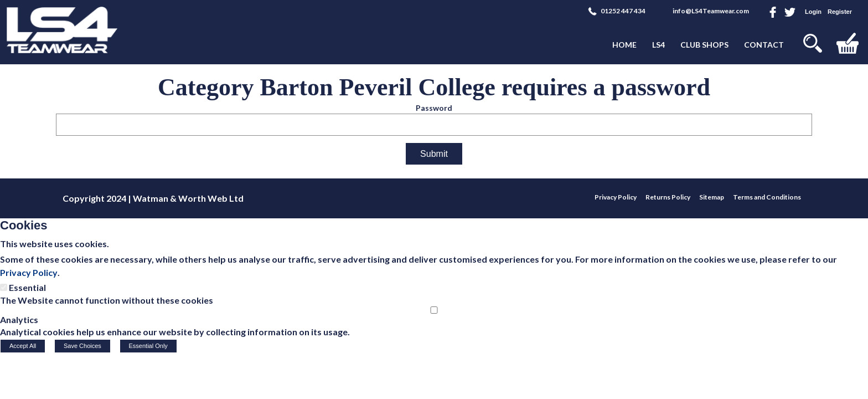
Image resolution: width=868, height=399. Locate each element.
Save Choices (82, 346)
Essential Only (148, 346)
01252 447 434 (623, 11)
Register (840, 12)
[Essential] (4, 287)
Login (813, 12)
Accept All (23, 346)
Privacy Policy (29, 272)
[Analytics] (434, 310)
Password (434, 108)
